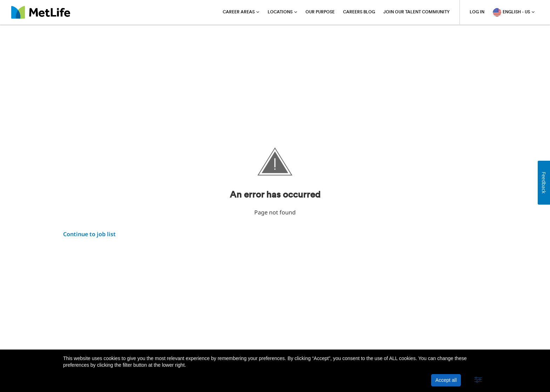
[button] (478, 380)
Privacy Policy (121, 332)
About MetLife (80, 332)
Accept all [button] (446, 380)
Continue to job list (89, 234)
